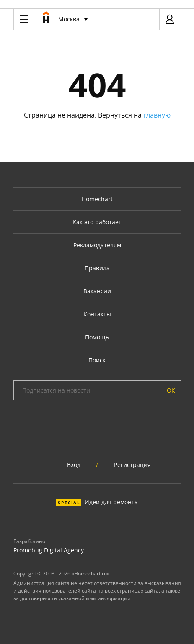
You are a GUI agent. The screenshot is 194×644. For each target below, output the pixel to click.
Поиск (97, 360)
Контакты (97, 314)
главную (157, 115)
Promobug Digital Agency (49, 550)
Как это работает (97, 222)
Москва (69, 19)
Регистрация (132, 465)
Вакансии (97, 291)
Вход (74, 465)
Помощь (97, 337)
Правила (97, 268)
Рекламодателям (97, 245)
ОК (171, 390)
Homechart (97, 199)
